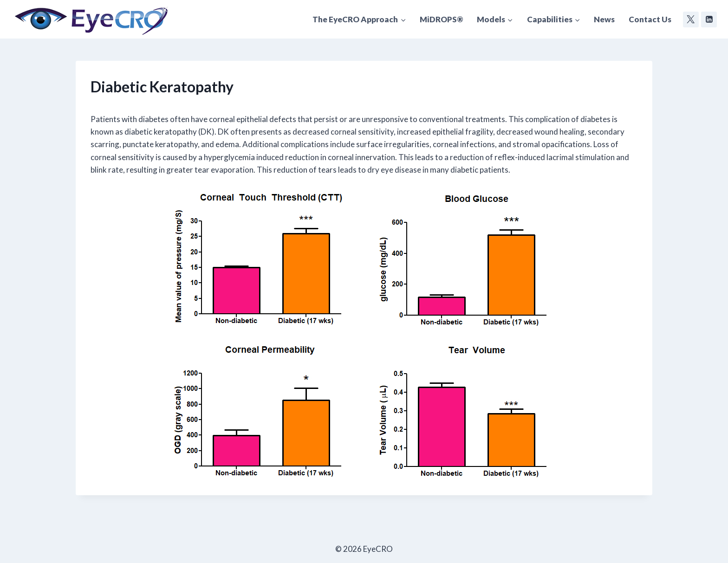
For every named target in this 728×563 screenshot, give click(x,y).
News (604, 19)
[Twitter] (691, 19)
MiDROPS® (441, 19)
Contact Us (650, 19)
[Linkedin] (709, 19)
